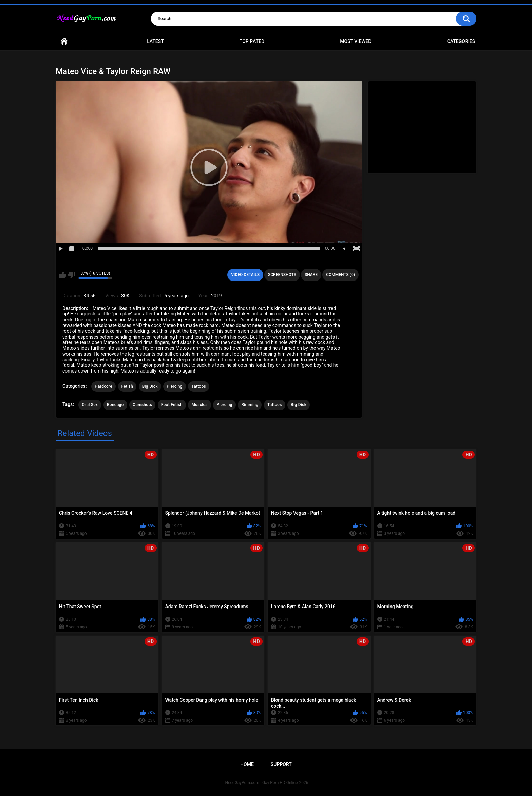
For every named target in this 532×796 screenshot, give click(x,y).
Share (311, 275)
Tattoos (199, 386)
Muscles (199, 405)
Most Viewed (356, 41)
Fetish (127, 386)
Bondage (115, 405)
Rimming (250, 405)
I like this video (63, 275)
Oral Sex (90, 405)
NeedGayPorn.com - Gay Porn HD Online (262, 783)
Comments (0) (340, 275)
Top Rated (252, 41)
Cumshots (142, 405)
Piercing (174, 386)
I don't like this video (71, 275)
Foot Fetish (172, 405)
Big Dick (150, 386)
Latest (155, 41)
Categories (461, 41)
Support (281, 764)
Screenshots (282, 275)
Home (64, 42)
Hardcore (103, 386)
